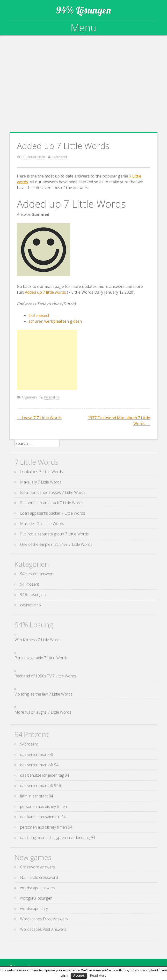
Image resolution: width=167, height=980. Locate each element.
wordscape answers (38, 888)
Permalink (51, 397)
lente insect (39, 315)
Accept (79, 975)
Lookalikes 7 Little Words (41, 472)
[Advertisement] (83, 83)
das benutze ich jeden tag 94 (45, 775)
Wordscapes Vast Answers (43, 929)
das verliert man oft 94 (39, 765)
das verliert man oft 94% (41, 786)
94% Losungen (33, 595)
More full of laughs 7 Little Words (43, 712)
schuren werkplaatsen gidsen (55, 321)
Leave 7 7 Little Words (39, 418)
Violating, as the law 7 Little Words (44, 694)
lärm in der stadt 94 (37, 796)
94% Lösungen (83, 10)
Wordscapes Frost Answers (44, 919)
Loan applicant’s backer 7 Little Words (53, 513)
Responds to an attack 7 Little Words (52, 503)
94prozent (59, 157)
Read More (98, 975)
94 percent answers (37, 574)
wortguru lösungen (36, 898)
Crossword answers (37, 867)
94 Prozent (30, 584)
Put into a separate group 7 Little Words (54, 534)
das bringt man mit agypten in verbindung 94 (58, 838)
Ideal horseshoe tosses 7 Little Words (53, 492)
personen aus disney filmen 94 (46, 827)
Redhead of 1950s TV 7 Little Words (45, 676)
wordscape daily (34, 909)
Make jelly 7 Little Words (41, 482)
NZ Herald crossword (39, 877)
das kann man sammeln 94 (43, 817)
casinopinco (30, 605)
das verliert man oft (37, 754)
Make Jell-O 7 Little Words (42, 524)
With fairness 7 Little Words (38, 640)
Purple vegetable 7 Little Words (41, 658)
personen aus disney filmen (44, 806)
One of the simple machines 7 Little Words (56, 544)
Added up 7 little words (45, 292)
